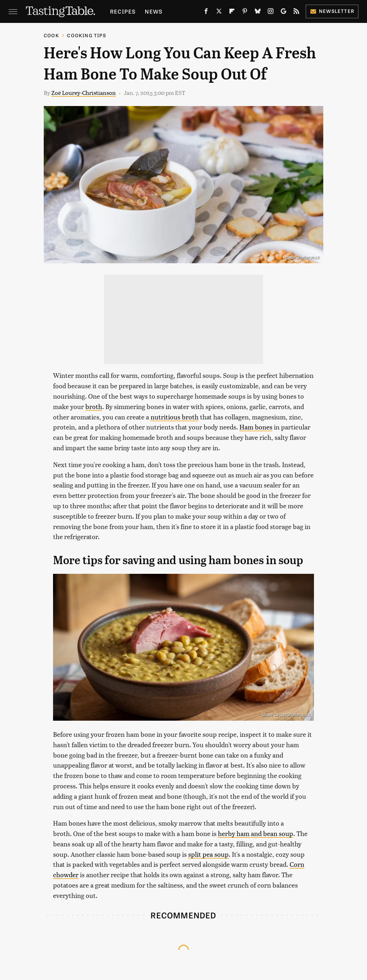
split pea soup (208, 854)
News (154, 11)
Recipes (123, 11)
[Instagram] (271, 13)
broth (94, 406)
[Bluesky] (258, 13)
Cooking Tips (86, 35)
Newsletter (332, 11)
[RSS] (296, 13)
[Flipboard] (232, 13)
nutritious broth (175, 417)
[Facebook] (206, 13)
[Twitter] (219, 13)
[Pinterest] (245, 13)
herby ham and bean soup (256, 833)
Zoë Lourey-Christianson (84, 93)
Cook (51, 35)
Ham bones (256, 427)
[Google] (283, 13)
